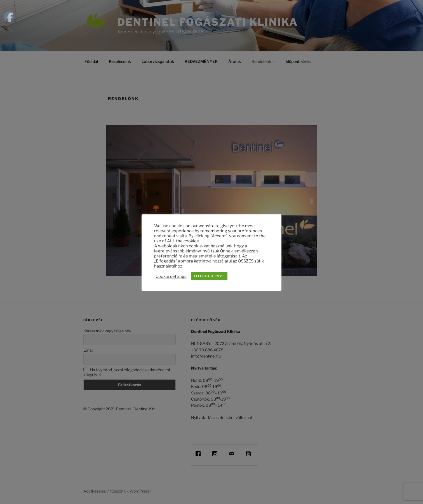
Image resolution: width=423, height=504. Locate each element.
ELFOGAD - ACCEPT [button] (209, 276)
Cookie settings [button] (171, 276)
